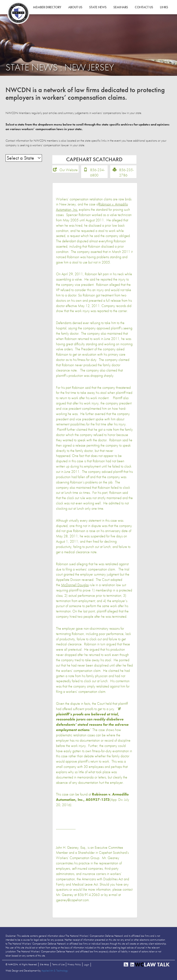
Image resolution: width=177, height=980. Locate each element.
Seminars (121, 7)
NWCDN (18, 13)
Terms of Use (58, 965)
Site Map (44, 965)
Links (164, 7)
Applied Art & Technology (55, 971)
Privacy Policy (74, 965)
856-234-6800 (97, 173)
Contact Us (144, 7)
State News (98, 7)
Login (87, 965)
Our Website (69, 170)
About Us (75, 7)
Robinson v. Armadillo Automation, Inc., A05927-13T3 (92, 798)
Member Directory (47, 7)
